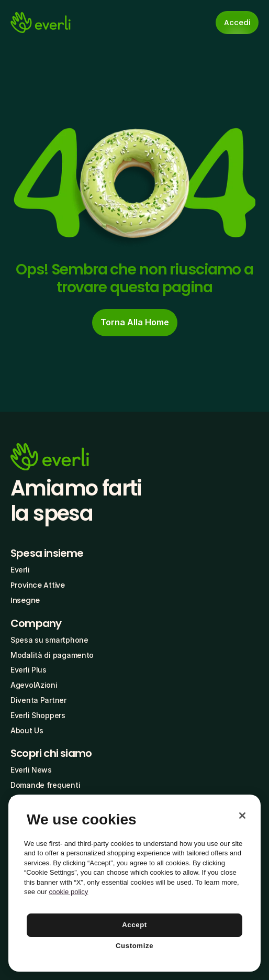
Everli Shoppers (38, 715)
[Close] (242, 816)
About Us (27, 730)
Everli (20, 570)
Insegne (25, 600)
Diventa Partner (38, 700)
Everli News (31, 770)
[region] (134, 883)
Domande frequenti (45, 785)
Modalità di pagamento (52, 655)
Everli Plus (29, 670)
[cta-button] (135, 323)
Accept (134, 925)
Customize (134, 946)
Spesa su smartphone (49, 640)
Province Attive (38, 585)
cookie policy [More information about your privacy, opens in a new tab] (68, 892)
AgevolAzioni (34, 685)
